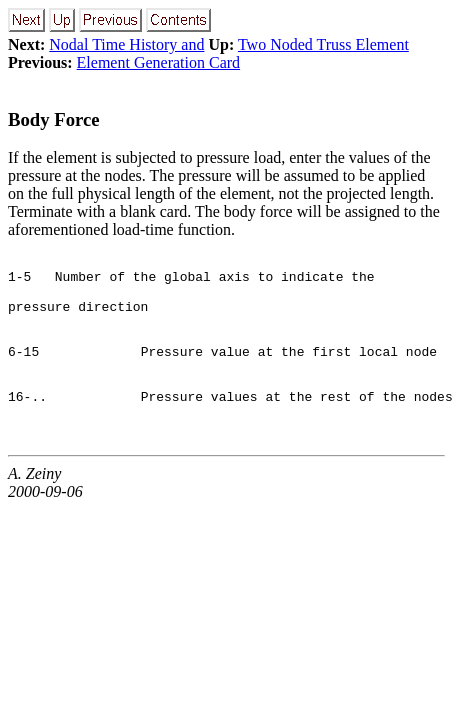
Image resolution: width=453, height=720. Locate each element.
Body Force (54, 119)
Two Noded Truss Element (323, 44)
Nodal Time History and (126, 44)
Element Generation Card (159, 62)
